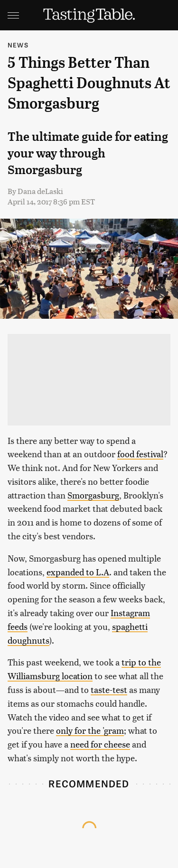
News (18, 45)
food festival (140, 454)
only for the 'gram (90, 730)
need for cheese (100, 744)
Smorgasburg (93, 495)
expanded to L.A (78, 572)
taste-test (109, 689)
